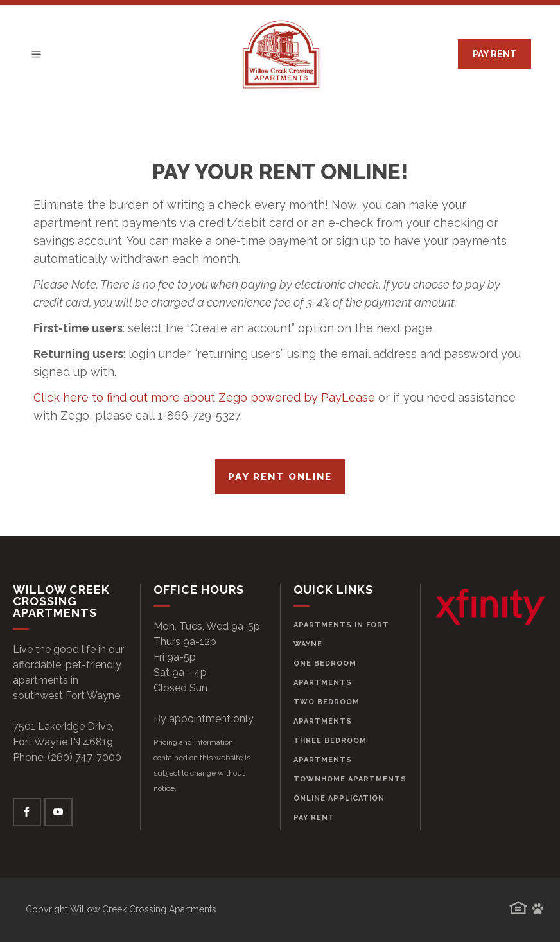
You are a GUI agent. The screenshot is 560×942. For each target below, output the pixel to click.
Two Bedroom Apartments (327, 712)
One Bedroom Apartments (325, 673)
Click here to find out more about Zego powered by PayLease (204, 397)
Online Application (339, 798)
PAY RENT (494, 54)
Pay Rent (314, 818)
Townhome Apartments (350, 779)
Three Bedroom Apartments (330, 750)
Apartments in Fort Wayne (341, 635)
